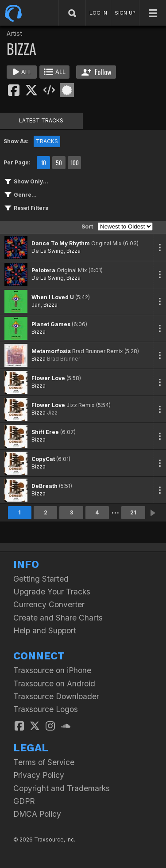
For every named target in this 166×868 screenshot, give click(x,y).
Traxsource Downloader (56, 696)
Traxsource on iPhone (52, 670)
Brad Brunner (64, 359)
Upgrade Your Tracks (52, 592)
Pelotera (43, 270)
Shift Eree (45, 432)
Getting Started (41, 579)
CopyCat (43, 459)
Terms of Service (44, 762)
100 (75, 163)
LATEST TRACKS (41, 120)
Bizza (73, 251)
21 (133, 512)
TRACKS (47, 141)
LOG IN (98, 13)
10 (43, 163)
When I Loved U (53, 297)
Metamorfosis (51, 351)
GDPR (24, 801)
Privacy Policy (39, 775)
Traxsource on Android (54, 683)
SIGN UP (125, 13)
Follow (96, 72)
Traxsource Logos (46, 709)
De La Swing (48, 251)
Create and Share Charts (58, 618)
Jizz (52, 413)
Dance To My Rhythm (61, 243)
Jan (36, 305)
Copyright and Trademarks (62, 788)
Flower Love (48, 378)
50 (59, 163)
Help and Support (45, 630)
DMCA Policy (37, 814)
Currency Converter (49, 604)
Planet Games (51, 324)
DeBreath (44, 486)
